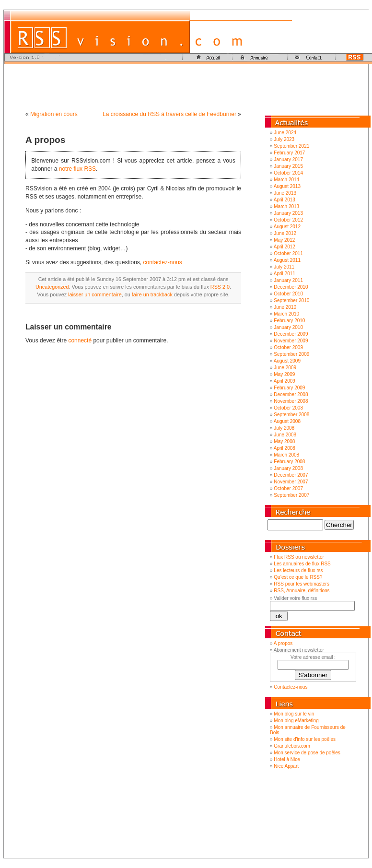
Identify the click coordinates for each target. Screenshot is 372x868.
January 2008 (288, 468)
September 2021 (291, 146)
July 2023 (284, 139)
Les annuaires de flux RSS (302, 564)
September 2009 (291, 354)
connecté (80, 340)
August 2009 (287, 361)
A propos (46, 140)
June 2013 (285, 193)
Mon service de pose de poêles (307, 753)
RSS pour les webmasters (302, 584)
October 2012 (288, 220)
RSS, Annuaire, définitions (302, 591)
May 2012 (284, 240)
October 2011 (288, 253)
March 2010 (286, 314)
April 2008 (285, 448)
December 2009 (291, 334)
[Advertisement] (186, 86)
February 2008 (289, 462)
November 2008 (291, 401)
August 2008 (287, 421)
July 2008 (284, 428)
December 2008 (291, 394)
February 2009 (289, 388)
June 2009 (285, 368)
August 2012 (287, 227)
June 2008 (285, 435)
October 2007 (288, 488)
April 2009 (285, 381)
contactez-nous (162, 262)
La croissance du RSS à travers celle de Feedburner (169, 114)
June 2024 (285, 133)
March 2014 (286, 180)
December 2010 (291, 287)
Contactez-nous (291, 687)
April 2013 (285, 200)
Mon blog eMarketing (296, 721)
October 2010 (288, 294)
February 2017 (289, 153)
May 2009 (284, 374)
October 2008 (288, 408)
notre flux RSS (77, 169)
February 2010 (289, 321)
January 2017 (288, 159)
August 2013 (287, 186)
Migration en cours (54, 114)
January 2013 (288, 213)
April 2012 (285, 247)
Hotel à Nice (287, 759)
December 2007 (291, 475)
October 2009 (288, 347)
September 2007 (291, 495)
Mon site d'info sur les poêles (305, 739)
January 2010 (288, 327)
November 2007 (291, 482)
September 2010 (291, 300)
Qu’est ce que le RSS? (298, 577)
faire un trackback (152, 294)
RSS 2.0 (220, 287)
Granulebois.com (292, 746)
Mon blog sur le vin (294, 714)
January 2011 (288, 280)
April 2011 (285, 274)
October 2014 (288, 173)
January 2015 (288, 166)
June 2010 (285, 307)
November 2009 (291, 341)
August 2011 (287, 260)
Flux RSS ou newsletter (299, 557)
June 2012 (285, 233)
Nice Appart (286, 766)
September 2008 (291, 415)
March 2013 (286, 206)
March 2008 (286, 455)
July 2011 (284, 267)
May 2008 (284, 441)
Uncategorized (52, 287)
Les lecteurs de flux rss (298, 570)
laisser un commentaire (95, 294)
